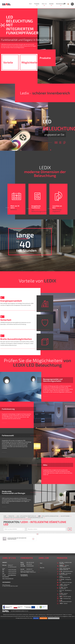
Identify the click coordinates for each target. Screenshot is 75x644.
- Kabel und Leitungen (66, 582)
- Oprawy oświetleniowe (64, 566)
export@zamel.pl (12, 575)
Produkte (37, 4)
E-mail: (4, 575)
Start (30, 4)
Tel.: (3, 570)
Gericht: (22, 569)
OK (70, 529)
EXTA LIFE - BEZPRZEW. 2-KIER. (66, 591)
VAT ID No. (23, 566)
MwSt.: (22, 563)
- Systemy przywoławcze (64, 594)
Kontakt (51, 4)
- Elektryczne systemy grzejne (64, 585)
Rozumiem (36, 618)
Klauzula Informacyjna (54, 618)
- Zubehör (64, 603)
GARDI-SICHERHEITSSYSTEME (65, 577)
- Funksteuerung (65, 598)
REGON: (22, 564)
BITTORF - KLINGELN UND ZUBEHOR (66, 563)
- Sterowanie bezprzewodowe (65, 574)
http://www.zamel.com (8, 579)
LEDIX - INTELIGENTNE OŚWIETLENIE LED (26, 516)
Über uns (44, 4)
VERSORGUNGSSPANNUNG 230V (35, 518)
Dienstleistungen (61, 4)
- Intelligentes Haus (65, 580)
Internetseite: (5, 577)
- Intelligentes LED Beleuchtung (48, 516)
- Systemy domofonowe (64, 588)
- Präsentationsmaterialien (66, 601)
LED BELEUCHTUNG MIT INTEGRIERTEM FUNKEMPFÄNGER (17, 519)
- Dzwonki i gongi (65, 596)
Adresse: (4, 565)
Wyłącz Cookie (43, 618)
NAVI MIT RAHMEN (65, 516)
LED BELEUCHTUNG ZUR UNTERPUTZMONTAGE (15, 518)
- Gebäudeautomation (66, 571)
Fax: (3, 573)
